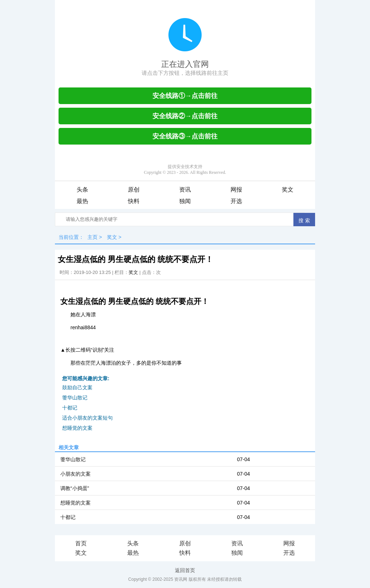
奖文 (288, 190)
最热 (82, 201)
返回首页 (185, 570)
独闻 (185, 201)
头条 (82, 190)
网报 (236, 190)
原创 (134, 190)
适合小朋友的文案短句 (87, 418)
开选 (236, 201)
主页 (92, 237)
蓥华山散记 (75, 398)
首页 (81, 543)
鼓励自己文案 (77, 387)
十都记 (70, 408)
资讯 (185, 190)
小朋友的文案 (76, 474)
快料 (134, 201)
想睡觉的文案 (77, 428)
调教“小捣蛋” (75, 488)
